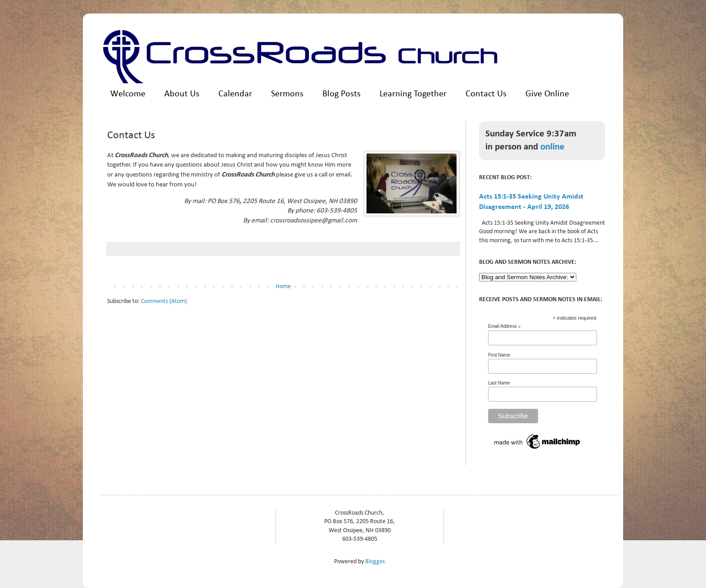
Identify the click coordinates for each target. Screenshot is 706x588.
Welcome (128, 94)
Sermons (287, 94)
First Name (499, 355)
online (552, 147)
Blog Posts (342, 94)
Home (283, 287)
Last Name (499, 383)
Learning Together (413, 94)
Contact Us (486, 94)
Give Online (547, 94)
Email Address (505, 326)
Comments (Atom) (164, 301)
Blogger (375, 562)
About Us (182, 94)
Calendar (235, 94)
